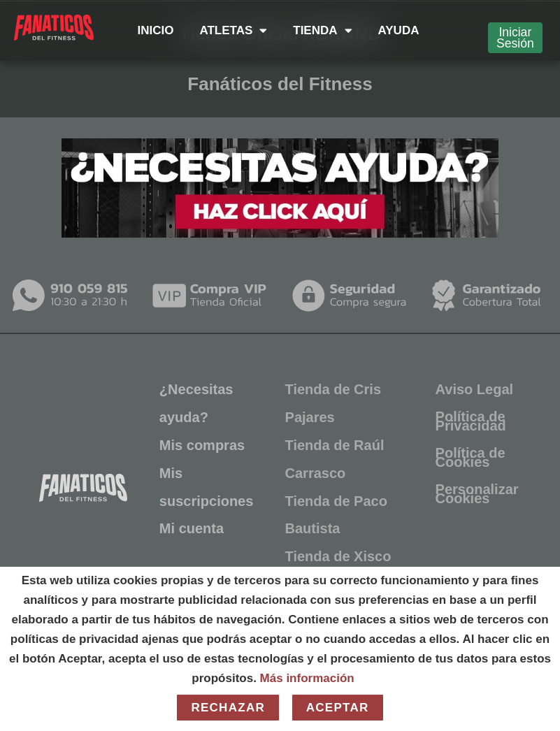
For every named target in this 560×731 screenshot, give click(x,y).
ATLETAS (233, 31)
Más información (307, 678)
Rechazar (228, 708)
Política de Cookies (471, 457)
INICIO (155, 30)
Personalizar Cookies (477, 493)
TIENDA (322, 31)
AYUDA (399, 30)
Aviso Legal (475, 389)
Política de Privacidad (471, 420)
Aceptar (338, 708)
